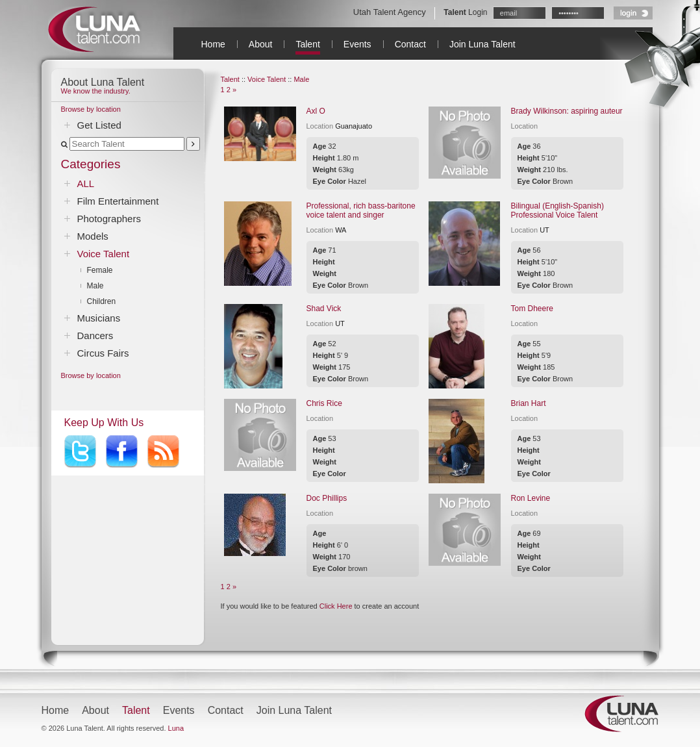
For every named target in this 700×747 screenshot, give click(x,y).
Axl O (316, 111)
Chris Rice (324, 403)
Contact (410, 44)
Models (93, 236)
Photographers (109, 219)
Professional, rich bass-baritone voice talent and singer (361, 210)
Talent (307, 44)
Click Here (336, 606)
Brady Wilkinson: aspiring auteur (567, 111)
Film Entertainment (118, 201)
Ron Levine (531, 498)
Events (357, 44)
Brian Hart (529, 403)
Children (102, 301)
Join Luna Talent (482, 44)
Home (213, 44)
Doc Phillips (327, 498)
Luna (176, 728)
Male (95, 286)
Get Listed (99, 125)
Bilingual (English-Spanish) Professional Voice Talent (557, 210)
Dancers (95, 336)
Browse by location (91, 109)
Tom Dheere (532, 309)
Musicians (99, 318)
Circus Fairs (103, 353)
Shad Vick (324, 309)
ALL (86, 184)
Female (100, 270)
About (261, 44)
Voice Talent (104, 254)
